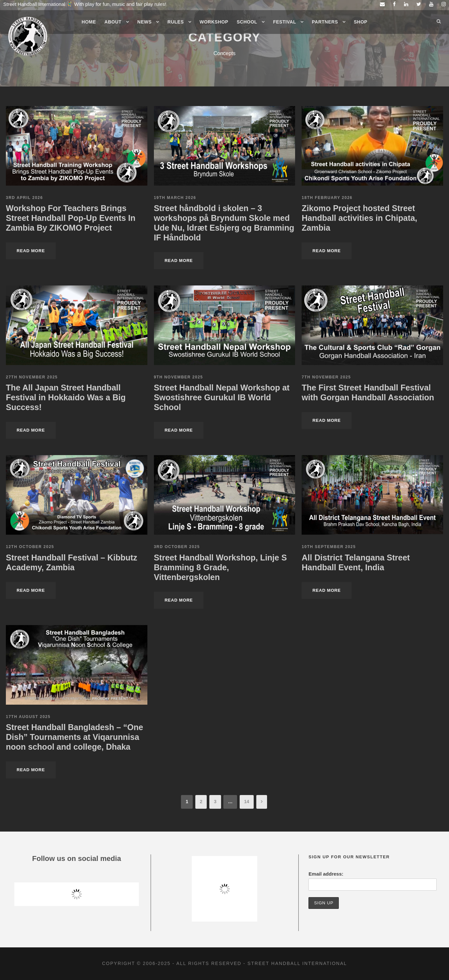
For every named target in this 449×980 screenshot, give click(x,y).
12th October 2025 (30, 547)
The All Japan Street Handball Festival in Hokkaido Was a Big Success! (66, 397)
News (144, 22)
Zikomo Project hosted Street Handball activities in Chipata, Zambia (359, 218)
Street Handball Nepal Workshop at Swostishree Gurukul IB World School (222, 397)
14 (247, 802)
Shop (361, 22)
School (247, 22)
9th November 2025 (179, 377)
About (113, 22)
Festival (284, 22)
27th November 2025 (32, 377)
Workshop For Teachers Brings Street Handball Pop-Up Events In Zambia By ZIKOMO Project (71, 218)
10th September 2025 (329, 547)
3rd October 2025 (177, 547)
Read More (31, 251)
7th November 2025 (326, 377)
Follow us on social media (77, 858)
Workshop (214, 22)
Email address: (326, 874)
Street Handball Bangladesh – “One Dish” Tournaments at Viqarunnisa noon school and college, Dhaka (75, 737)
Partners (325, 22)
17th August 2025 (28, 717)
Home (89, 22)
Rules (176, 22)
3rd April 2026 (24, 198)
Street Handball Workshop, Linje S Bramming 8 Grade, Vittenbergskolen (220, 567)
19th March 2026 (175, 198)
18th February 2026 (327, 198)
